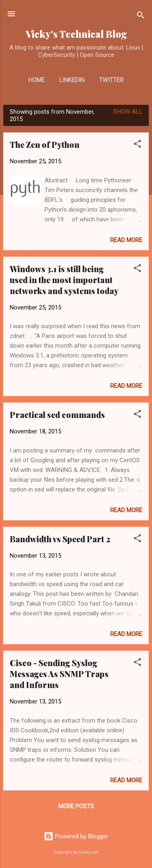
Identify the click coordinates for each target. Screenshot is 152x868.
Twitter (111, 80)
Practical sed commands (57, 415)
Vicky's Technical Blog (76, 34)
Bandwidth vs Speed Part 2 (60, 539)
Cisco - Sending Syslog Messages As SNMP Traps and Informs (59, 674)
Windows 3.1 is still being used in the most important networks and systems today (64, 280)
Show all (128, 112)
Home (36, 80)
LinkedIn (72, 80)
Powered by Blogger (76, 836)
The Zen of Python (45, 144)
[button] (137, 145)
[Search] (141, 16)
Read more (126, 240)
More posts (76, 806)
